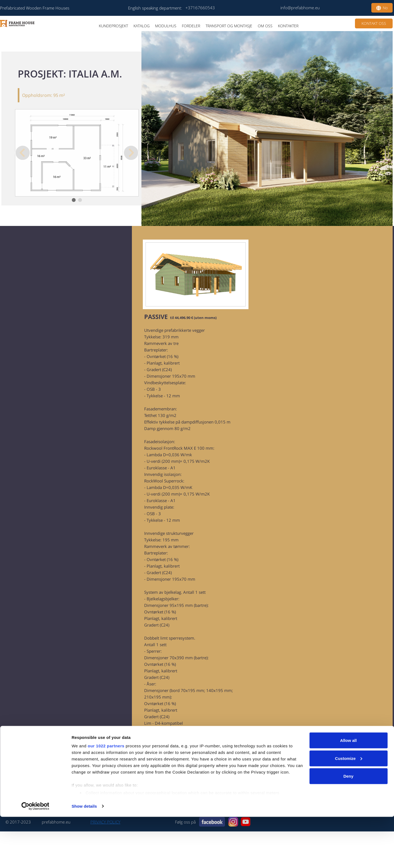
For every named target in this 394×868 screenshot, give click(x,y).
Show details (84, 857)
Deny (349, 827)
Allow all (349, 791)
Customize (349, 809)
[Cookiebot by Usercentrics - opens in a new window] (35, 857)
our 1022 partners (106, 797)
